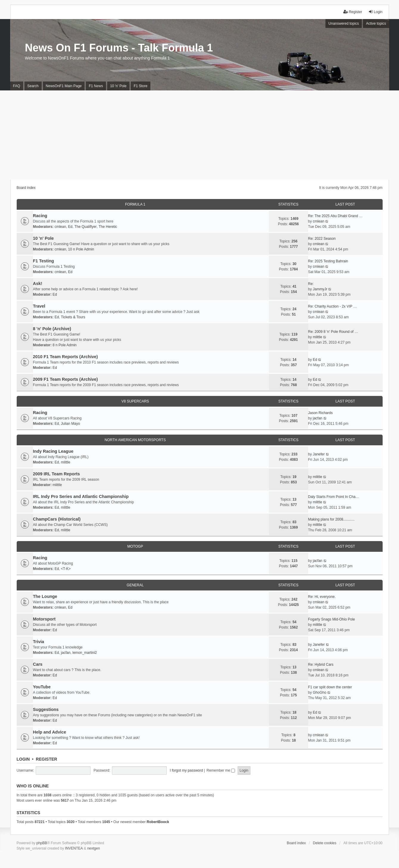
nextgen (94, 848)
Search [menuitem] (33, 86)
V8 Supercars (135, 401)
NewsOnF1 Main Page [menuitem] (64, 86)
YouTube (42, 687)
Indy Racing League (53, 451)
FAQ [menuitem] (17, 86)
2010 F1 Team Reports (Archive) (66, 357)
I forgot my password (186, 770)
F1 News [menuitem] (96, 86)
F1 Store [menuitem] (141, 86)
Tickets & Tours (73, 317)
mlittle (318, 337)
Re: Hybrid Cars (321, 665)
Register (46, 759)
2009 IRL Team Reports (57, 474)
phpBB (42, 843)
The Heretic (108, 227)
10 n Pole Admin (81, 249)
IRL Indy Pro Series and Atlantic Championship (81, 496)
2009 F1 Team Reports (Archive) (66, 379)
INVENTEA (74, 848)
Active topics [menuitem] (376, 23)
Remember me (221, 770)
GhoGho (320, 692)
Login (23, 759)
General (135, 585)
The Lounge (45, 596)
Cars (38, 664)
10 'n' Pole (43, 238)
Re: (311, 284)
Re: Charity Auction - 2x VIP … (333, 306)
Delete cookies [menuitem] (325, 843)
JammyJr (320, 289)
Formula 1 (135, 204)
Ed (70, 227)
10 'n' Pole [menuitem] (118, 86)
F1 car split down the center (330, 687)
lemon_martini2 (85, 653)
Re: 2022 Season (322, 239)
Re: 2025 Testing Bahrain (328, 261)
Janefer (319, 454)
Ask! (38, 283)
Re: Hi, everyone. (322, 597)
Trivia (39, 642)
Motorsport (44, 619)
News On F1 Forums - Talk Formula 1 (119, 48)
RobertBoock (158, 822)
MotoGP (135, 546)
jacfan (318, 418)
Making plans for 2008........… (332, 519)
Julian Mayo (71, 424)
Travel (39, 306)
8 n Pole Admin (65, 345)
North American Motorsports (135, 440)
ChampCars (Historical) (57, 519)
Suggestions (46, 709)
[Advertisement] (199, 135)
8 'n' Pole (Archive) (52, 329)
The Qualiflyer (86, 227)
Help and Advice (50, 732)
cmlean (60, 227)
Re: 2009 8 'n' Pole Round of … (333, 332)
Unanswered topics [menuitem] (344, 23)
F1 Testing (44, 261)
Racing (40, 216)
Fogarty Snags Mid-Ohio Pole (332, 619)
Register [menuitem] (353, 12)
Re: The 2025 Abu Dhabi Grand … (335, 216)
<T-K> (66, 569)
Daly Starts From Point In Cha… (334, 497)
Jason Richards (321, 413)
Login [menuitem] (375, 12)
